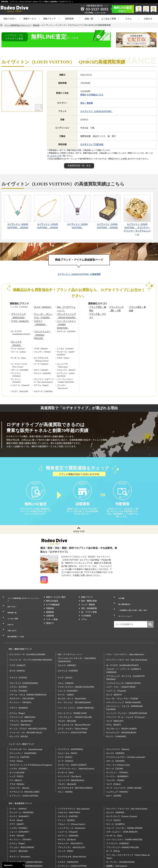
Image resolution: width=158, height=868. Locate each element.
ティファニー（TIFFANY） (21, 680)
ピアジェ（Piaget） (18, 691)
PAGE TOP (79, 527)
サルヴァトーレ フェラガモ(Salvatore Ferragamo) (31, 740)
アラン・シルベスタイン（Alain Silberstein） (126, 633)
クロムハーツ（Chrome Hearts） (72, 797)
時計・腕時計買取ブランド (19, 628)
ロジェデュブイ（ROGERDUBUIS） (122, 711)
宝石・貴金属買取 (89, 604)
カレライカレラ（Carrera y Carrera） (122, 789)
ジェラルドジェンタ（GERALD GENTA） (124, 661)
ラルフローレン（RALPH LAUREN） (122, 707)
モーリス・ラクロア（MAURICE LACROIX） (29, 707)
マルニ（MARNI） (66, 767)
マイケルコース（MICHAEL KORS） (25, 767)
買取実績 (69, 19)
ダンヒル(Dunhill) (17, 748)
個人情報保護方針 (124, 596)
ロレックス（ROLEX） (20, 331)
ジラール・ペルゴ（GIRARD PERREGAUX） (29, 673)
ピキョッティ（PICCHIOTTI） (71, 816)
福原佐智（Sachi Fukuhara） (118, 842)
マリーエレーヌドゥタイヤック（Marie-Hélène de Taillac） (128, 829)
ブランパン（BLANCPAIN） (22, 699)
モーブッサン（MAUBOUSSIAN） (121, 834)
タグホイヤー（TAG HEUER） (23, 677)
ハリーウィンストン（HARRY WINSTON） (66, 321)
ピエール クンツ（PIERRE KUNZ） (73, 691)
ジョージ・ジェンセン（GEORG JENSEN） (125, 800)
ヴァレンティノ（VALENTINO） (24, 728)
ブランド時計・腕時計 (97, 308)
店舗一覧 (89, 19)
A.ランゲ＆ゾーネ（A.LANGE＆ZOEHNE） (28, 633)
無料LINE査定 (52, 596)
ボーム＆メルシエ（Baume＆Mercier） (75, 703)
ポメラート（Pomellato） (21, 829)
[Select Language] (14, 865)
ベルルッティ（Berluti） (20, 763)
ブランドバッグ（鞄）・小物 (115, 308)
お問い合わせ (11, 614)
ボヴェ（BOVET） (114, 703)
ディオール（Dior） (66, 748)
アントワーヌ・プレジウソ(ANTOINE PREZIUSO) (31, 638)
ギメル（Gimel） (17, 793)
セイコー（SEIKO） (66, 673)
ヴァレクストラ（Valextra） (118, 725)
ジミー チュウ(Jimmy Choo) (118, 740)
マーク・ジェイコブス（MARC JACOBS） (125, 763)
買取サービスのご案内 (56, 593)
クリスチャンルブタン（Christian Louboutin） (126, 732)
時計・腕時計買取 (89, 596)
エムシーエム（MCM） (68, 728)
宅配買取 (50, 604)
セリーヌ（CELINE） (115, 744)
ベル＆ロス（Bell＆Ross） (21, 703)
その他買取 (86, 611)
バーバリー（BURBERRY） (118, 752)
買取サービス (30, 19)
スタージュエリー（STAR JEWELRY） (123, 804)
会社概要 (120, 593)
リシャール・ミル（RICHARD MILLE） (26, 711)
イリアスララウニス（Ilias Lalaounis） (74, 781)
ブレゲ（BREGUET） (115, 699)
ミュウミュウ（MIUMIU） (118, 767)
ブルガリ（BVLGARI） (68, 699)
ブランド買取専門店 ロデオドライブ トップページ (23, 594)
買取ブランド (49, 19)
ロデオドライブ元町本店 (92, 145)
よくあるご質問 (109, 19)
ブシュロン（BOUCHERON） (22, 820)
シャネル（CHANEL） (19, 669)
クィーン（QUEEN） (67, 793)
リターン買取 (52, 615)
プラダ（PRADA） (18, 759)
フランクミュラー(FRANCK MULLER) (122, 820)
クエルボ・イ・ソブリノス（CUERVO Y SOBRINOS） (124, 649)
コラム (128, 19)
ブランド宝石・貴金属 (137, 308)
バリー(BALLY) (16, 756)
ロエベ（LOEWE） (114, 771)
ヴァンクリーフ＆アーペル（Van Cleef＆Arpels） (127, 638)
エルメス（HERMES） (68, 643)
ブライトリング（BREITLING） (17, 315)
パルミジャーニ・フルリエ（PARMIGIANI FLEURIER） (124, 686)
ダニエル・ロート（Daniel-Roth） (73, 677)
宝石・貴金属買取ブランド (19, 777)
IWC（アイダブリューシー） (67, 308)
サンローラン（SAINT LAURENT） (73, 740)
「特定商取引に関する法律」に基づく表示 (135, 600)
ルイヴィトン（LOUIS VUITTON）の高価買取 (79, 274)
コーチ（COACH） (66, 736)
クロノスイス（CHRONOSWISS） (24, 661)
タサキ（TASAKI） (18, 808)
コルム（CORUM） (66, 661)
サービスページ (53, 156)
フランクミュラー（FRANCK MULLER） (43, 327)
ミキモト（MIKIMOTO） (69, 834)
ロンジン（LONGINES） (117, 714)
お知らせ (148, 19)
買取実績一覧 (11, 603)
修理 (153, 8)
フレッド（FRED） (66, 824)
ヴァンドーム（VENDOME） (22, 785)
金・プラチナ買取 (89, 607)
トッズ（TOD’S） (17, 752)
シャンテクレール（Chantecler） (72, 800)
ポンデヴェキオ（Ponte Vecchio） (73, 829)
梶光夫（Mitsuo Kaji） (19, 842)
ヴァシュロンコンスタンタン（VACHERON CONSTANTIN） (77, 638)
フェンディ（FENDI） (116, 756)
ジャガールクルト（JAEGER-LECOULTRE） (77, 665)
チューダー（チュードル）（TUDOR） (43, 315)
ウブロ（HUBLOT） (19, 319)
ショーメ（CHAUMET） (68, 669)
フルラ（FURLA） (114, 759)
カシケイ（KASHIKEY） (20, 789)
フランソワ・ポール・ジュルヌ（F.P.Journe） (126, 695)
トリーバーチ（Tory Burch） (70, 752)
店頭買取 (50, 607)
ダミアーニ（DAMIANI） (69, 808)
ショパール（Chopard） (117, 669)
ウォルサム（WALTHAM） (70, 785)
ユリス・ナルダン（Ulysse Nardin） (73, 707)
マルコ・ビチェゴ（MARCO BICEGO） (27, 834)
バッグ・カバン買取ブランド (20, 721)
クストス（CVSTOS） (19, 656)
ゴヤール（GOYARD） (116, 736)
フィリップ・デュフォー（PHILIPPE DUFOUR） (127, 691)
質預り (144, 8)
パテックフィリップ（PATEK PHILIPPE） (65, 315)
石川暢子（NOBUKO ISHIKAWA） (73, 842)
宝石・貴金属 (87, 103)
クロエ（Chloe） (17, 736)
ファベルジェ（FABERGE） (118, 816)
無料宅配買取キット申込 (16, 618)
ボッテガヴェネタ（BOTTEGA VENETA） (76, 763)
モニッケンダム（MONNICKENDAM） (27, 838)
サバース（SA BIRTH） (116, 797)
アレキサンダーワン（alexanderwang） (27, 725)
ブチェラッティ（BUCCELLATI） (72, 820)
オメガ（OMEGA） (42, 307)
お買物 (135, 8)
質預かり (50, 618)
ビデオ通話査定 (53, 600)
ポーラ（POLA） (114, 824)
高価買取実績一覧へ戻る (79, 166)
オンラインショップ (125, 604)
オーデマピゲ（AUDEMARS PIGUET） (123, 643)
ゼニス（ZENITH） (115, 673)
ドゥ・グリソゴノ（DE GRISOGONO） (75, 680)
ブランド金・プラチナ (97, 315)
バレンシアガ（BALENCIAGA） (72, 756)
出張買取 (50, 611)
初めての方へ (10, 19)
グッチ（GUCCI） (66, 656)
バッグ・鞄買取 (88, 600)
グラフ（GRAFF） (17, 797)
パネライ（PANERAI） (43, 319)
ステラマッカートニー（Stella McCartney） (77, 744)
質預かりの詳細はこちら (92, 95)
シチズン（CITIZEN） (19, 665)
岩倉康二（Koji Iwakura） (117, 838)
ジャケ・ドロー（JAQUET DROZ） (121, 665)
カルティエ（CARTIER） (68, 649)
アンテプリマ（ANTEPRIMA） (71, 725)
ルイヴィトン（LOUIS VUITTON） (97, 111)
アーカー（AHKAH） (19, 781)
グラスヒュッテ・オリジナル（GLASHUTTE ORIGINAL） (125, 656)
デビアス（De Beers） (68, 812)
